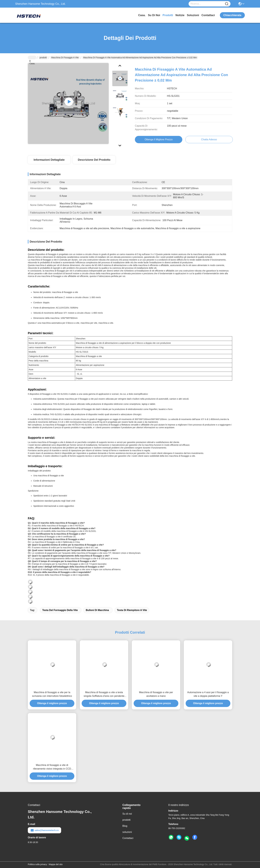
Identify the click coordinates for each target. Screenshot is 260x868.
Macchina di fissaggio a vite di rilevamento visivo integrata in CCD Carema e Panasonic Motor (52, 767)
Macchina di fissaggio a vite (65, 58)
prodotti (168, 15)
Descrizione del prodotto (94, 160)
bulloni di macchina (97, 610)
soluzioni (193, 15)
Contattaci (208, 15)
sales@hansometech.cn (44, 830)
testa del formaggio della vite (60, 610)
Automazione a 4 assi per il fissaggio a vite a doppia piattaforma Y (208, 694)
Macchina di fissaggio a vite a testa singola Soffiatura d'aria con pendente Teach (104, 694)
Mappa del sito (56, 864)
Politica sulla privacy (37, 864)
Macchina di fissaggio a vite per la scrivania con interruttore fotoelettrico (52, 694)
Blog (125, 826)
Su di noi (154, 15)
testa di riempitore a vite (132, 610)
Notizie (180, 15)
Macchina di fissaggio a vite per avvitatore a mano (156, 694)
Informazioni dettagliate (49, 160)
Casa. (142, 15)
